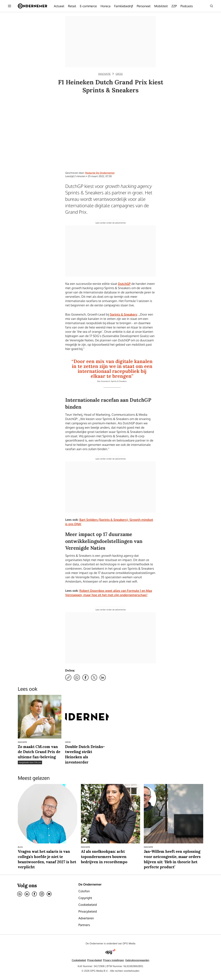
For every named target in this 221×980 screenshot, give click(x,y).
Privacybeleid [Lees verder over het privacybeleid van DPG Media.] (94, 960)
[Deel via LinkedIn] (103, 678)
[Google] (20, 894)
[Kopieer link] (68, 678)
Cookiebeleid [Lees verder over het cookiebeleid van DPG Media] (79, 960)
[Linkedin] (27, 894)
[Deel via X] (94, 678)
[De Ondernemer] (32, 6)
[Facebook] (34, 894)
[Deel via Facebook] (85, 678)
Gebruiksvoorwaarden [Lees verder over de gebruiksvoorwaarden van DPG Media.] (137, 960)
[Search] (211, 6)
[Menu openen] (10, 6)
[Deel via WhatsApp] (77, 678)
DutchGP (124, 284)
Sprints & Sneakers (123, 314)
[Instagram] (42, 894)
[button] (113, 960)
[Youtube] (49, 894)
